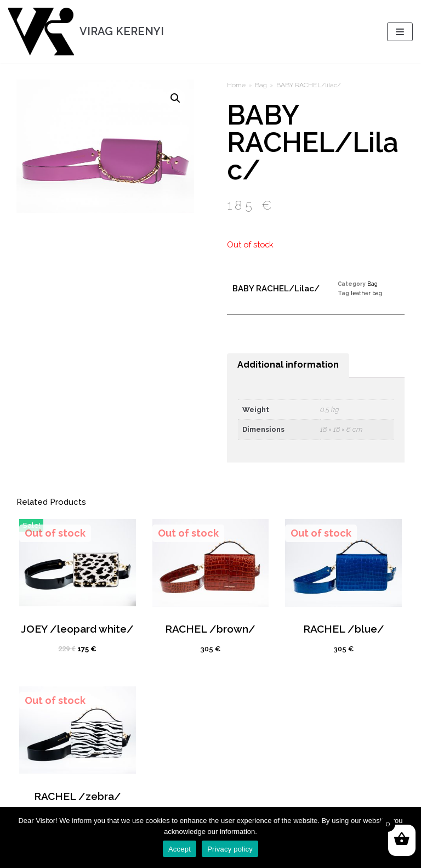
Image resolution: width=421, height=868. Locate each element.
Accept (180, 849)
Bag (261, 85)
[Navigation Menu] (400, 32)
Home (236, 85)
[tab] (288, 365)
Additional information (288, 365)
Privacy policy (230, 849)
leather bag (366, 293)
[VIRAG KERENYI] (86, 32)
